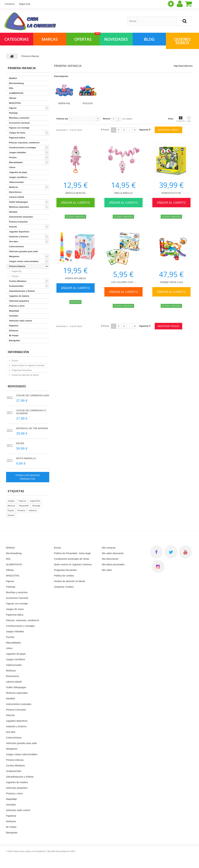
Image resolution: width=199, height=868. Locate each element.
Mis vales (107, 570)
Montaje (36, 506)
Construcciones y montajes (23, 148)
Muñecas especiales (19, 207)
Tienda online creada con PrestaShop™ (30, 851)
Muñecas (14, 187)
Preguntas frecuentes (21, 370)
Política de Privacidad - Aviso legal (72, 553)
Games (11, 515)
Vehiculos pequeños (19, 301)
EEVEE (20, 443)
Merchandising (16, 83)
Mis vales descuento (113, 553)
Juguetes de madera (19, 296)
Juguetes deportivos (19, 232)
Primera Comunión (18, 222)
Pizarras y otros (17, 306)
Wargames (14, 256)
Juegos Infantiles (18, 152)
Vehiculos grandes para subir (24, 251)
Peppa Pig (64, 103)
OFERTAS (87, 37)
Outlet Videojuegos (19, 202)
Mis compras (109, 548)
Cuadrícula (181, 119)
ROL (11, 88)
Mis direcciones (110, 559)
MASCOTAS (15, 103)
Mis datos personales (113, 564)
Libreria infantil (17, 197)
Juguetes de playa (18, 172)
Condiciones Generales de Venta (72, 559)
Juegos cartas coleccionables (24, 261)
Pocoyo (88, 103)
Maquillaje (14, 311)
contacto (10, 4)
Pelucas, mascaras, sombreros (24, 143)
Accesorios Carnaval (19, 123)
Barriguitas (15, 340)
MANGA (13, 78)
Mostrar (107, 119)
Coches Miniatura (18, 281)
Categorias (17, 39)
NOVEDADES (116, 39)
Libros (12, 167)
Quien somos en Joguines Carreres (28, 365)
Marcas (50, 39)
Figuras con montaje (19, 128)
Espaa (11, 510)
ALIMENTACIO (16, 93)
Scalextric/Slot (16, 286)
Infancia (33, 510)
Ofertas (13, 98)
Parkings (14, 113)
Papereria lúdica (17, 138)
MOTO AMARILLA (26, 458)
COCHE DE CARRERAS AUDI (33, 395)
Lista (189, 119)
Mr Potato (14, 336)
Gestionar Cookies (64, 587)
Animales (14, 316)
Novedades (17, 386)
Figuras (13, 108)
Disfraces (14, 331)
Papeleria (14, 326)
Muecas (12, 506)
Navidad (13, 212)
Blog (149, 39)
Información (18, 352)
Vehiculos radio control (21, 321)
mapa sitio (25, 4)
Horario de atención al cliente (25, 375)
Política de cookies (64, 576)
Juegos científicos (18, 177)
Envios (15, 361)
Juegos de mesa (17, 133)
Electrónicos (15, 192)
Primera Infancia (17, 266)
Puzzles (13, 157)
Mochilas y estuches (19, 118)
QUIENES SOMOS (182, 41)
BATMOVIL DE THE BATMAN (32, 428)
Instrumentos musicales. (21, 217)
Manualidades (16, 162)
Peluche (13, 227)
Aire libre (14, 242)
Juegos (11, 501)
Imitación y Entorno (19, 237)
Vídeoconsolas (16, 182)
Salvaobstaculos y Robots (22, 291)
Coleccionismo (16, 246)
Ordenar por (62, 119)
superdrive (35, 501)
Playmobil (24, 506)
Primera (21, 510)
